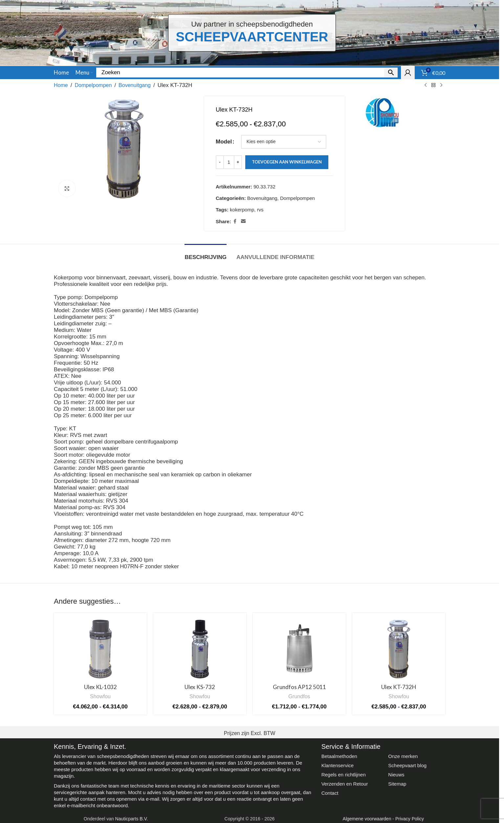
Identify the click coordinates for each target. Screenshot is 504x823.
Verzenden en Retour (345, 784)
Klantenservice (338, 765)
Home (61, 85)
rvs (260, 210)
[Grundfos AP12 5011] (299, 649)
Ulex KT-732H (399, 687)
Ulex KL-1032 (100, 687)
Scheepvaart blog (407, 765)
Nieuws (396, 775)
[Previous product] (426, 85)
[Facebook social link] (235, 221)
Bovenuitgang (135, 85)
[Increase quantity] (238, 162)
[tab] (206, 254)
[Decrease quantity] (220, 162)
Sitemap (397, 784)
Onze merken (403, 756)
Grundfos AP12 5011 (299, 687)
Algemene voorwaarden (367, 819)
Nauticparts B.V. (132, 819)
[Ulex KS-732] (200, 649)
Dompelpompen (93, 85)
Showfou (100, 696)
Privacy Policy (410, 819)
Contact (330, 793)
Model (224, 142)
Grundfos (299, 696)
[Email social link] (243, 221)
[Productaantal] (229, 162)
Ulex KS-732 (200, 687)
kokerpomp (242, 210)
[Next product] (441, 85)
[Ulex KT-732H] (399, 649)
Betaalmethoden (339, 756)
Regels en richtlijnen (344, 775)
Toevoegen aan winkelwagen (287, 162)
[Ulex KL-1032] (100, 649)
